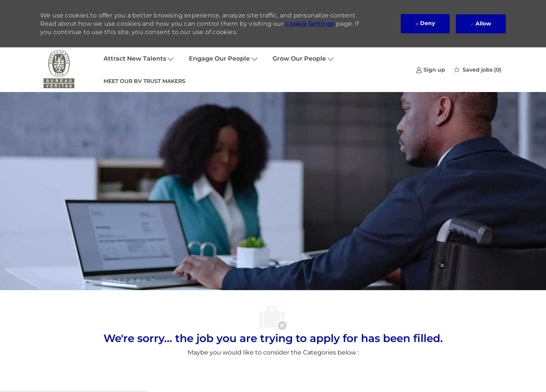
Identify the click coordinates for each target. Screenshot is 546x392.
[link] (431, 69)
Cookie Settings (310, 24)
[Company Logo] (59, 70)
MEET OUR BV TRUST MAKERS (144, 81)
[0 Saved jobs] (478, 70)
